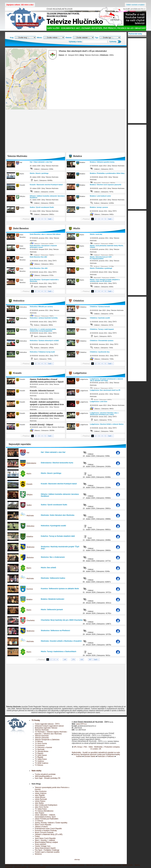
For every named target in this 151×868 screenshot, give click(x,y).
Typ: (97, 38)
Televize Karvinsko (42, 736)
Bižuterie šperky (20, 867)
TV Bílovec (39, 742)
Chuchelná (31, 620)
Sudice (29, 505)
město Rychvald (41, 799)
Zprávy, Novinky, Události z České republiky (51, 823)
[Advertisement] (66, 131)
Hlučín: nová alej (96, 234)
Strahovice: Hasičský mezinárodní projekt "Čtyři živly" (60, 548)
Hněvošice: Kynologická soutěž (53, 526)
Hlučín (29, 474)
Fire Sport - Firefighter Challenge (47, 850)
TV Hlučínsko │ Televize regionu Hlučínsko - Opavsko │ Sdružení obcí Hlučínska (51, 733)
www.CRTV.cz (81, 724)
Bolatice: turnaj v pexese (99, 207)
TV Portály (36, 720)
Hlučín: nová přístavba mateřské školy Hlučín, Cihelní (107, 246)
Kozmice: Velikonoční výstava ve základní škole (60, 589)
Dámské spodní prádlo (95, 865)
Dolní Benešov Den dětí (38, 257)
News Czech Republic (43, 825)
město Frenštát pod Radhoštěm (47, 819)
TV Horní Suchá (41, 744)
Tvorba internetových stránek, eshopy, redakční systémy (63, 865)
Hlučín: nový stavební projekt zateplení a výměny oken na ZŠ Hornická (105, 280)
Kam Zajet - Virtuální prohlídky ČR (48, 778)
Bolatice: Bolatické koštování (53, 599)
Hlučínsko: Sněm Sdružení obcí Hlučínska (58, 515)
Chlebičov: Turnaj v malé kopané (102, 329)
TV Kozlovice (40, 745)
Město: (40, 38)
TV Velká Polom (41, 759)
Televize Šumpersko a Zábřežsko (47, 740)
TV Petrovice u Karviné (44, 747)
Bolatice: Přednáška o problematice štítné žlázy (107, 173)
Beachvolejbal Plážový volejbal (46, 842)
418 (82, 659)
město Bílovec (40, 797)
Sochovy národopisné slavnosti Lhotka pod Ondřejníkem (94, 754)
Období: (69, 38)
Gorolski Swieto (90, 756)
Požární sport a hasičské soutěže (47, 852)
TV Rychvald (40, 749)
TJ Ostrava (39, 765)
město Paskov (40, 801)
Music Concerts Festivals (44, 832)
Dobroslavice (31, 463)
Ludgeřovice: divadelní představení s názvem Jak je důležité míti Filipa (107, 380)
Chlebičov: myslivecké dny (100, 352)
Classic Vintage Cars (43, 846)
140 (65, 659)
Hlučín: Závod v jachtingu (39, 173)
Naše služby (37, 771)
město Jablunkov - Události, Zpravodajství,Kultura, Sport (45, 816)
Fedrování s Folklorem (106, 756)
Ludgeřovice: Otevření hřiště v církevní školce (107, 424)
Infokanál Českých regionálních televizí (49, 726)
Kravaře (29, 484)
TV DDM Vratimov (42, 763)
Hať (28, 453)
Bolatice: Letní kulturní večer (101, 196)
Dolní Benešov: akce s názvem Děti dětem (45, 234)
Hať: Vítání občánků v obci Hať (41, 162)
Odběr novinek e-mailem (135, 5)
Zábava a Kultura (41, 827)
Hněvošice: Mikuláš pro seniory (41, 307)
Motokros (38, 854)
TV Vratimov (40, 761)
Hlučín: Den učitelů (49, 568)
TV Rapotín (39, 753)
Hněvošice (30, 526)
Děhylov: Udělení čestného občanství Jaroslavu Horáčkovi (47, 197)
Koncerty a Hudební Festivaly (46, 831)
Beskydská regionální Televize (46, 728)
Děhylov (30, 495)
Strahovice (31, 547)
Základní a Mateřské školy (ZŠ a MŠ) (49, 834)
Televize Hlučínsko (42, 730)
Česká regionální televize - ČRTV (47, 724)
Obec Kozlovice (41, 791)
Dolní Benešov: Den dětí (39, 268)
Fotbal (37, 836)
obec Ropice (40, 813)
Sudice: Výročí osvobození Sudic (42, 207)
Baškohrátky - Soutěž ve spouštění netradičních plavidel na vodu (96, 752)
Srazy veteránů (41, 844)
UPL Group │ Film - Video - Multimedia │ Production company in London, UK (97, 748)
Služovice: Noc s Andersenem (53, 557)
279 (73, 659)
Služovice (30, 558)
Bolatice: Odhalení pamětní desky (102, 162)
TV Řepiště (39, 757)
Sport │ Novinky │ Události (45, 840)
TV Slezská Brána (42, 751)
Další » (50, 219)
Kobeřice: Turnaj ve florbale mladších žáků (58, 536)
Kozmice (30, 589)
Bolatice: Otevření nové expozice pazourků (106, 185)
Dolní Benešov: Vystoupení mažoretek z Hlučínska (44, 280)
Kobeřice (30, 537)
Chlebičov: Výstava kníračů (100, 307)
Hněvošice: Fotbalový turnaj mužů (42, 352)
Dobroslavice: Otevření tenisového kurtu (57, 463)
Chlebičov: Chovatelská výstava (102, 341)
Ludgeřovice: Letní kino (99, 401)
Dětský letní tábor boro (13, 865)
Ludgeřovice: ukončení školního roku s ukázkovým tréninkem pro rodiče (104, 414)
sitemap (77, 859)
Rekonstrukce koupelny (37, 867)
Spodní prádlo (128, 865)
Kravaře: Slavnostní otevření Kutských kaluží (46, 185)
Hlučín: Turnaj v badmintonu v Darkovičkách (59, 652)
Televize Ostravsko (42, 738)
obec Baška (39, 803)
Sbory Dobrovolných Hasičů (45, 848)
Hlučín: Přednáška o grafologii (101, 268)
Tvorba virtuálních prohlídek (45, 774)
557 (90, 659)
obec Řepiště (40, 795)
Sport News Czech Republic (45, 838)
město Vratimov (41, 793)
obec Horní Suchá (42, 807)
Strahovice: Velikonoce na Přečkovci (56, 631)
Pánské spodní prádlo (113, 865)
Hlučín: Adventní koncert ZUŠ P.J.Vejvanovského (101, 258)
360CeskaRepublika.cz (44, 776)
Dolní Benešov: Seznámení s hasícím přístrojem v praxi (43, 246)
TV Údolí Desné (41, 755)
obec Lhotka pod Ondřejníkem (46, 805)
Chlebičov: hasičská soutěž (100, 318)
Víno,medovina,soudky (32, 865)
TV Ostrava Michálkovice (44, 811)
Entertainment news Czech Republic (48, 829)
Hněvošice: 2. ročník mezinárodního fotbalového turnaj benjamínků (43, 330)
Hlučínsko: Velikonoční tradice (53, 578)
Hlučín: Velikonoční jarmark (52, 610)
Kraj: (12, 38)
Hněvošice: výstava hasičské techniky (44, 318)
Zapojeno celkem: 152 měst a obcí (20, 5)
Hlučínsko (30, 516)
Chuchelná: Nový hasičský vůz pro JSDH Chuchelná (62, 620)
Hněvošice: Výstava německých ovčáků (44, 341)
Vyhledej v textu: (75, 42)
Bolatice (30, 600)
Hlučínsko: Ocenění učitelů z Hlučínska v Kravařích (61, 641)
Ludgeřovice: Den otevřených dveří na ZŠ (105, 390)
